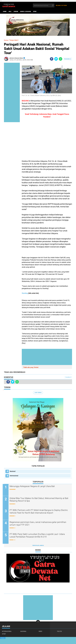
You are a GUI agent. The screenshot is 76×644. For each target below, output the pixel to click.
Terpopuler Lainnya (38, 546)
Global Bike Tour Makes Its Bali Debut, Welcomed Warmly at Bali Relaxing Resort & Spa (39, 500)
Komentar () (68, 59)
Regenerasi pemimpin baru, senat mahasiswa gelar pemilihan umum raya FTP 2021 (40, 524)
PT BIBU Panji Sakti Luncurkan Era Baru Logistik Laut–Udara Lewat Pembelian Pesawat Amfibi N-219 (39, 536)
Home (5, 11)
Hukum (16, 11)
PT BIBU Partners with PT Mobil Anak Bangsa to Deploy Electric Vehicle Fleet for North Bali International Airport (37, 512)
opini (35, 11)
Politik (59, 631)
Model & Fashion (26, 11)
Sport (4, 634)
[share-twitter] (56, 59)
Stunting (25, 293)
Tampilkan (68, 377)
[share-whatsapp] (61, 59)
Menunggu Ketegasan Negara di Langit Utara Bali (34, 486)
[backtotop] (38, 622)
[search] (44, 5)
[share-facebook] (52, 59)
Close (3, 638)
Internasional (14, 476)
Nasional (13, 471)
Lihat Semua (38, 393)
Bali (10, 11)
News (40, 631)
